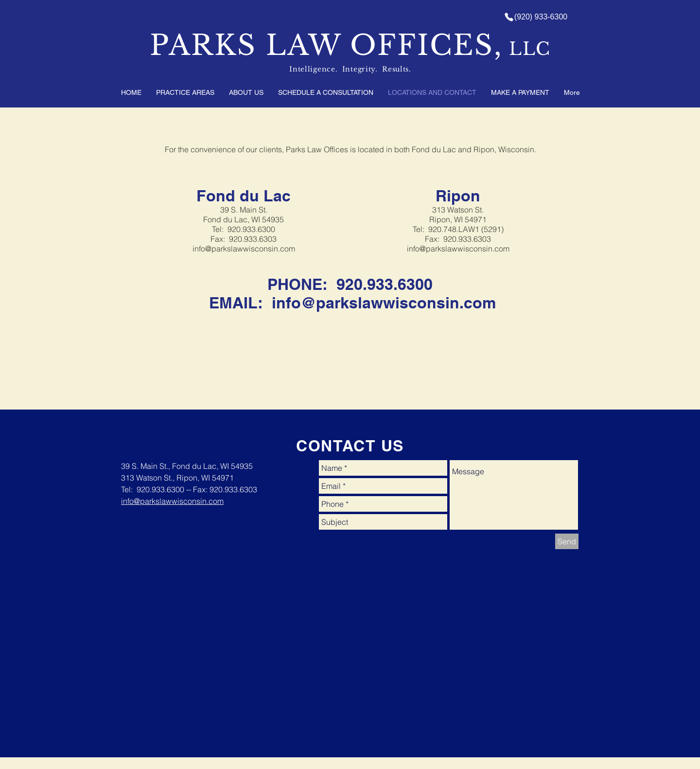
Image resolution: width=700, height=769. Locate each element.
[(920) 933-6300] (535, 17)
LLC (527, 49)
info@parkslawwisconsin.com (244, 249)
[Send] (567, 541)
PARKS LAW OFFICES (322, 45)
